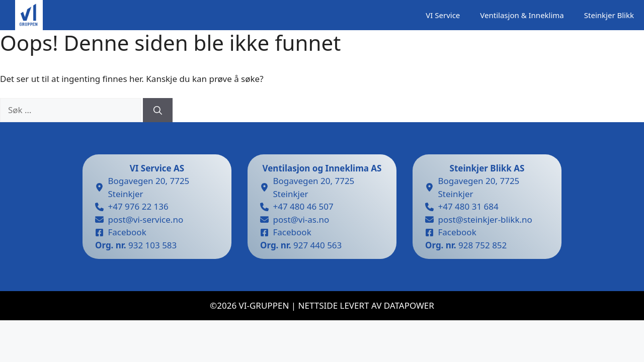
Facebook (127, 232)
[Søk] (158, 110)
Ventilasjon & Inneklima (522, 15)
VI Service (443, 15)
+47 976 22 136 (138, 206)
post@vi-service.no (146, 219)
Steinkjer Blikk (609, 15)
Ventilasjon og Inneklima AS (322, 168)
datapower (409, 305)
